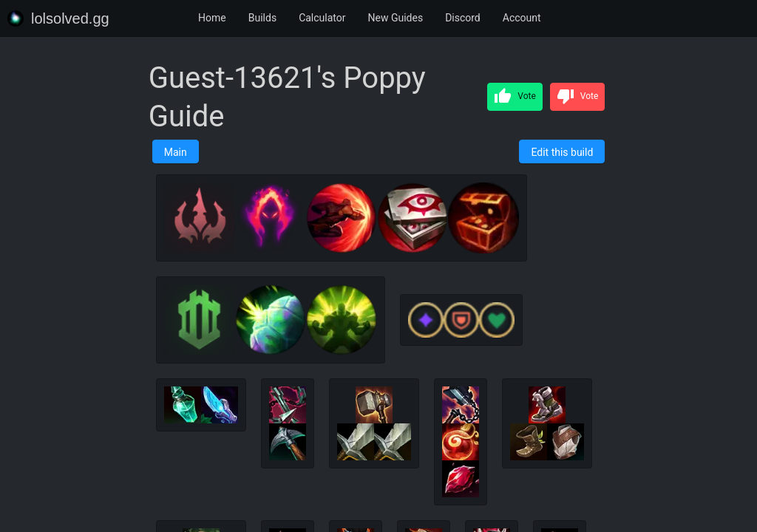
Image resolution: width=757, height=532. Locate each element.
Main (176, 152)
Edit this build (562, 152)
